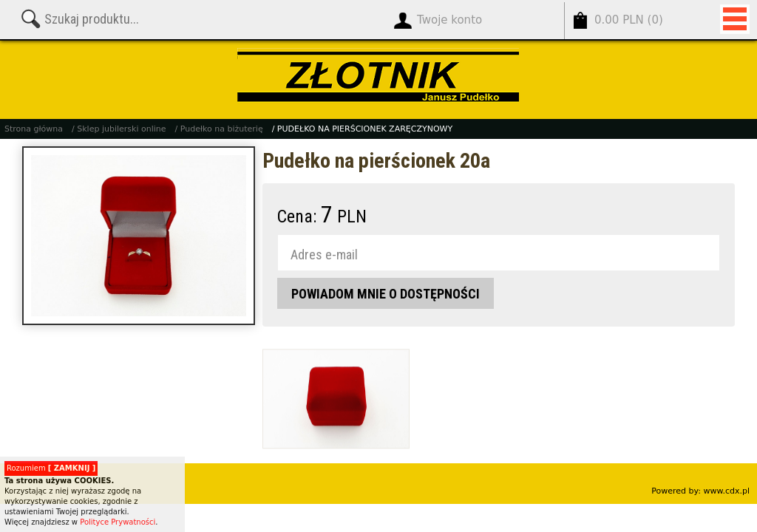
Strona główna (34, 129)
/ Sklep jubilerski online (119, 129)
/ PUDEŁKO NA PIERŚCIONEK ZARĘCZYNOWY (363, 129)
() (629, 20)
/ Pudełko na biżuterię (219, 129)
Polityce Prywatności (118, 522)
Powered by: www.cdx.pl (700, 491)
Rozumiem (51, 468)
